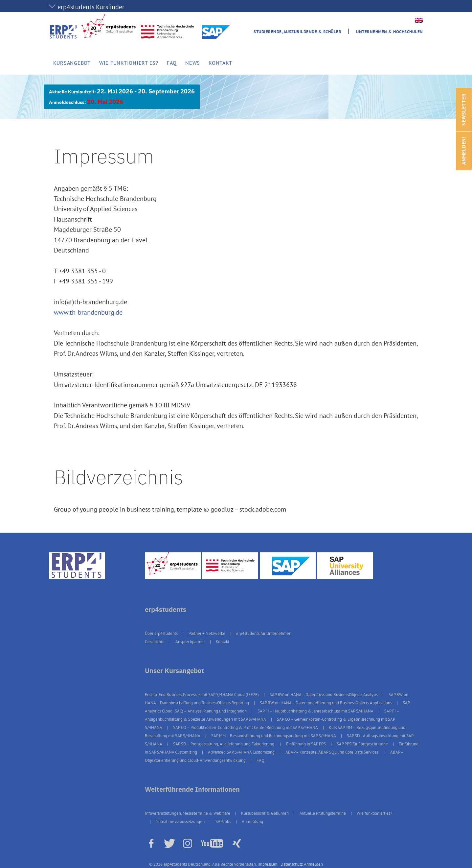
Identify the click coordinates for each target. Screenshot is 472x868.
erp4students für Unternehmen (264, 633)
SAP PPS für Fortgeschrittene (362, 744)
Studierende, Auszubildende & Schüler (297, 32)
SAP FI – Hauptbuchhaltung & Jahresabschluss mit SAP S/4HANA (315, 711)
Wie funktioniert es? (129, 63)
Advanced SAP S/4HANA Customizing (241, 752)
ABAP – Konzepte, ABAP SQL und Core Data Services (332, 752)
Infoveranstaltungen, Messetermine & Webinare (188, 813)
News (193, 63)
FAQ (172, 63)
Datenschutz (292, 864)
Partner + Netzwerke (207, 633)
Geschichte (155, 642)
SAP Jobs (223, 821)
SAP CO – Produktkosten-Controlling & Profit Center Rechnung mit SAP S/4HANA (246, 727)
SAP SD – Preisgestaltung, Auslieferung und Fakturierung (224, 744)
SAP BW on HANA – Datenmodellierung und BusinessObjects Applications (326, 703)
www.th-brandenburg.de (88, 312)
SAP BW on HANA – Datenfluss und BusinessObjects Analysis (324, 695)
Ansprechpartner (190, 642)
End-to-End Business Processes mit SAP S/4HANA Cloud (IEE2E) (202, 695)
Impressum (268, 864)
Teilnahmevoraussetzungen (180, 821)
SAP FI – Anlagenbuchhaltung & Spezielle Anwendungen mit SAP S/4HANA (272, 715)
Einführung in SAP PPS (306, 744)
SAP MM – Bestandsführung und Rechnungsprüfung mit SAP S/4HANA (274, 736)
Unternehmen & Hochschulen (390, 32)
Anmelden (313, 864)
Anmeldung (252, 821)
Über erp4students (161, 633)
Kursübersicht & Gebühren (265, 813)
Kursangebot (72, 63)
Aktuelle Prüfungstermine (323, 813)
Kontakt (220, 63)
